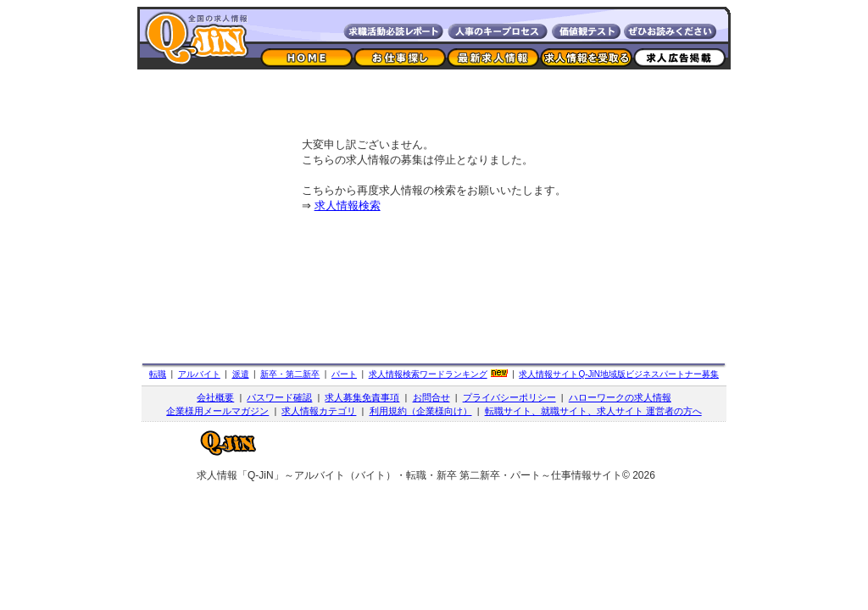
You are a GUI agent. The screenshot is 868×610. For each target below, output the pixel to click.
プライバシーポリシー (509, 397)
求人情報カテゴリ (319, 411)
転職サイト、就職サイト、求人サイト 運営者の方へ (593, 411)
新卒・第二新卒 (290, 374)
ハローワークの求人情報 (620, 397)
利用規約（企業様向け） (421, 411)
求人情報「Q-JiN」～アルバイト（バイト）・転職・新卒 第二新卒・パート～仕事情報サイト (409, 475)
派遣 (241, 374)
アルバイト (199, 374)
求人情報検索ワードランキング (428, 374)
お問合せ (431, 397)
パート (344, 374)
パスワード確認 (279, 397)
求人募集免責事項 (362, 397)
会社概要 (215, 397)
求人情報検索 (348, 205)
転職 (158, 374)
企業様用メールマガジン (217, 411)
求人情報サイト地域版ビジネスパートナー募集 (619, 374)
